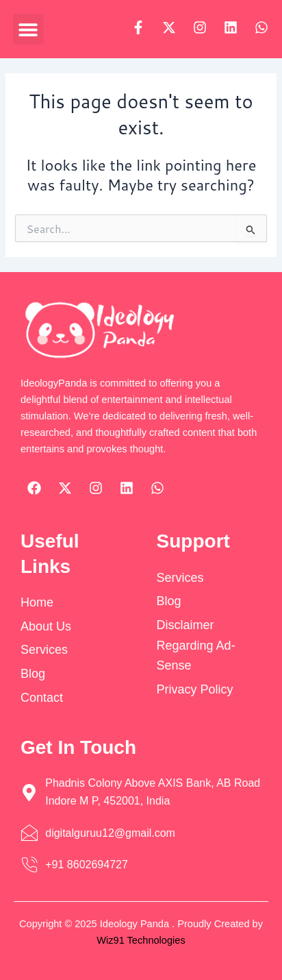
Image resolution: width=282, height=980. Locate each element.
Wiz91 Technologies (141, 940)
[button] (28, 29)
